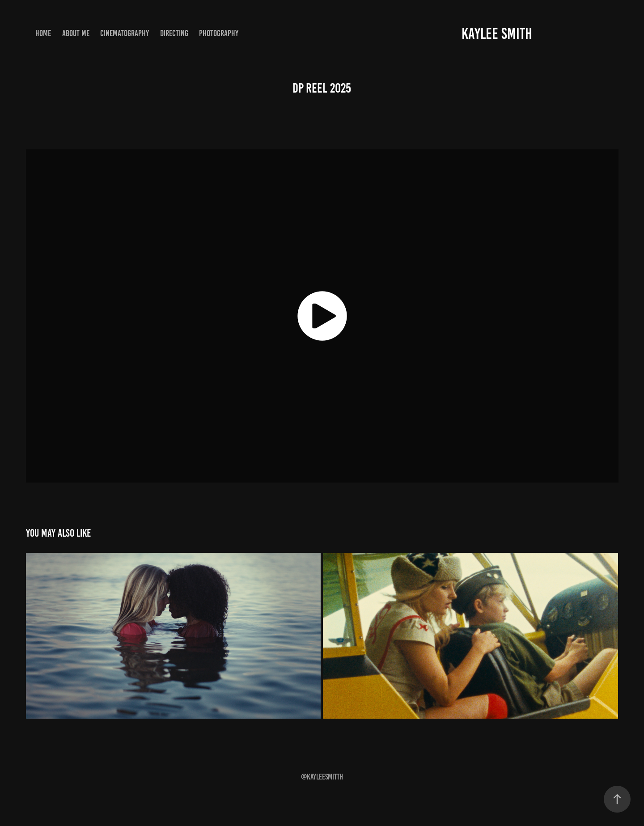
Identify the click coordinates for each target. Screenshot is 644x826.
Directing (174, 33)
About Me (76, 33)
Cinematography (125, 33)
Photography (219, 33)
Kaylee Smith (497, 34)
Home (43, 33)
